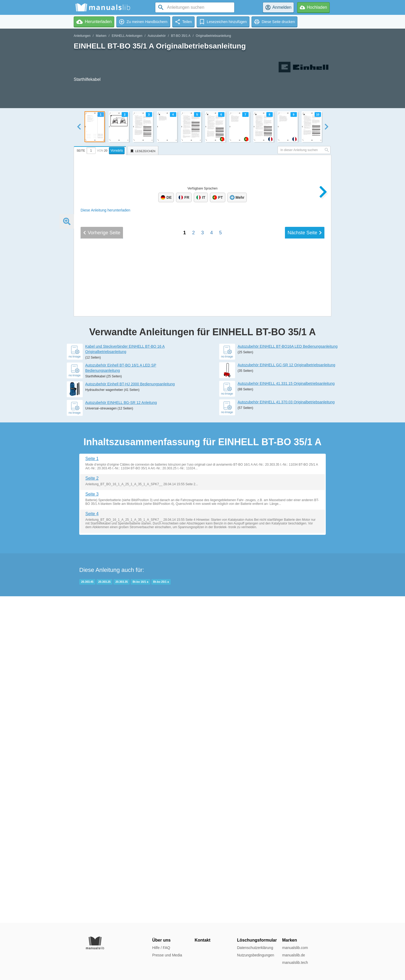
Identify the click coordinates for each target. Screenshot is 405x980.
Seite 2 (92, 805)
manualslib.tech (295, 963)
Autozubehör (157, 36)
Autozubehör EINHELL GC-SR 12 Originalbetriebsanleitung (287, 691)
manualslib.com (295, 948)
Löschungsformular (257, 940)
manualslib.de (293, 955)
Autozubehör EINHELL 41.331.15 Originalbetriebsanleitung (286, 710)
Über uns (161, 940)
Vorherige (102, 609)
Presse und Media (167, 955)
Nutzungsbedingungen (256, 955)
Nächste (305, 609)
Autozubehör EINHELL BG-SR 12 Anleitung (121, 729)
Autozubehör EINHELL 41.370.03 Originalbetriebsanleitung (286, 729)
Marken (101, 36)
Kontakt (202, 940)
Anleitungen (82, 36)
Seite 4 (92, 840)
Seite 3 (92, 821)
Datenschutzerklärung (255, 948)
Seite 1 (92, 785)
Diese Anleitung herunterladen (105, 210)
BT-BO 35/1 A (181, 36)
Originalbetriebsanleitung (213, 36)
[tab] (101, 150)
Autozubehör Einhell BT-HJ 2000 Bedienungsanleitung (130, 710)
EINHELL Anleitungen (127, 36)
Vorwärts (117, 151)
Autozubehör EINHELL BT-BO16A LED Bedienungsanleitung (288, 673)
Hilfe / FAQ (161, 948)
